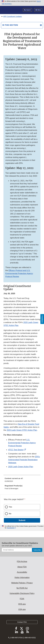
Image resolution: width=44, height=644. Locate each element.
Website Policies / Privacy (22, 583)
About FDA (22, 567)
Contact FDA (22, 622)
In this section (10, 25)
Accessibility (22, 572)
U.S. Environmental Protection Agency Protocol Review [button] (22, 443)
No (10, 514)
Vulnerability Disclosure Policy (22, 593)
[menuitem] (22, 481)
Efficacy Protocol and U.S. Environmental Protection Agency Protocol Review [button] (19, 273)
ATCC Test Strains (16, 450)
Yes (10, 507)
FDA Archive (22, 561)
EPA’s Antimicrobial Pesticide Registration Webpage (24, 460)
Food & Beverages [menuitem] (11, 489)
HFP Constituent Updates (13, 16)
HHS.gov (22, 604)
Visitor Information (22, 578)
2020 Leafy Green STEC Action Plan (22, 430)
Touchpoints (11, 528)
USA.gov (22, 609)
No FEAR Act (22, 588)
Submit (22, 520)
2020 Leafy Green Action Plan (21, 467)
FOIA (22, 599)
